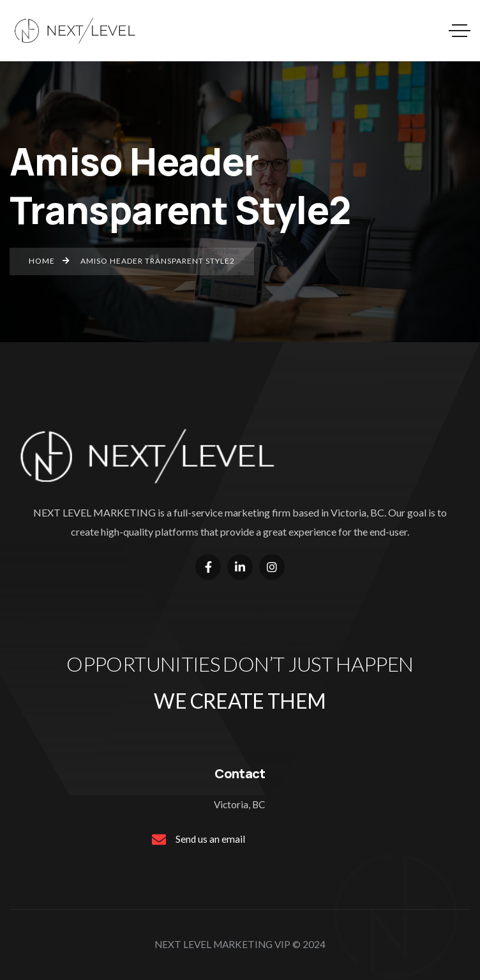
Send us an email (210, 839)
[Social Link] (208, 567)
